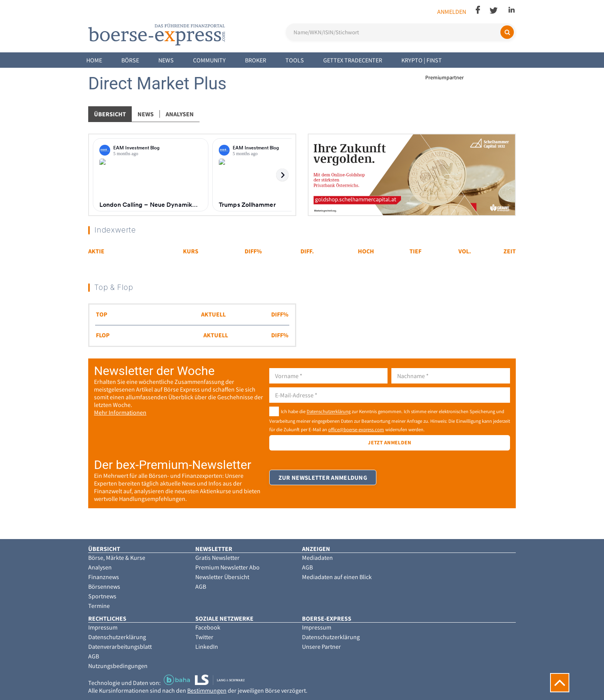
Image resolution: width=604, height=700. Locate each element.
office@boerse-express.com (356, 429)
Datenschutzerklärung (329, 412)
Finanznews (104, 577)
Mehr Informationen (120, 412)
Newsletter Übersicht (222, 577)
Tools (295, 60)
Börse (130, 60)
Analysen (180, 114)
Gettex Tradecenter (353, 60)
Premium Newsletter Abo (227, 567)
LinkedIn (207, 646)
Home (94, 60)
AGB (201, 586)
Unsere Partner (321, 646)
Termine (99, 606)
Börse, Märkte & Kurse (117, 558)
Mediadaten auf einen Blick (337, 577)
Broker (256, 60)
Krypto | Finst (422, 60)
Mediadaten (317, 558)
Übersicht (110, 114)
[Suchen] (507, 32)
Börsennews (104, 586)
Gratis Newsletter (217, 558)
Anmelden (452, 12)
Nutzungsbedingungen (118, 666)
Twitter (204, 637)
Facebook (208, 627)
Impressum (103, 627)
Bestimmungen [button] (207, 690)
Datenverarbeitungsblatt (120, 646)
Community (209, 60)
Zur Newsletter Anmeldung (323, 481)
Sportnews (102, 596)
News (166, 60)
